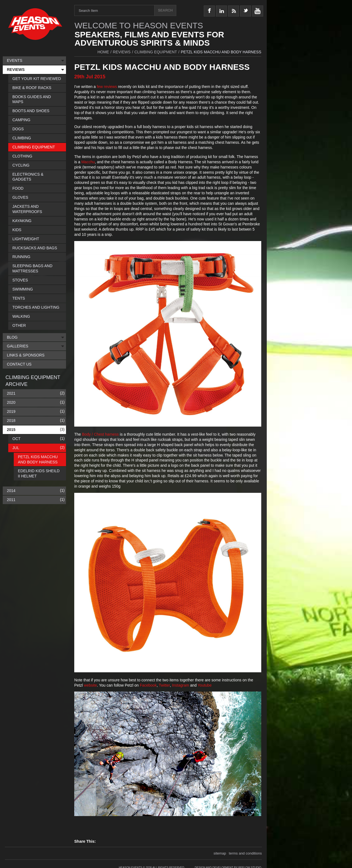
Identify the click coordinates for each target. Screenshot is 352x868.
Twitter (164, 685)
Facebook (148, 685)
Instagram (181, 685)
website (90, 685)
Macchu (88, 162)
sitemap (220, 853)
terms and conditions (245, 853)
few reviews (107, 87)
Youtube (205, 685)
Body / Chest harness (100, 434)
